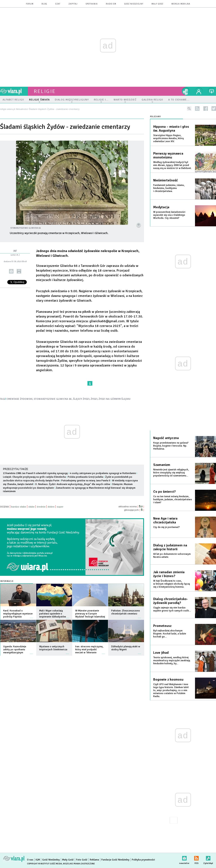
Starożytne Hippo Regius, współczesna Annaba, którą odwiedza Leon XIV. (168, 138)
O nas (30, 860)
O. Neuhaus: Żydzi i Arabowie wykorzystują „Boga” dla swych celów (73, 484)
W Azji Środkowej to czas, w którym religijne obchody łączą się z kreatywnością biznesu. (172, 584)
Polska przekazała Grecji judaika (85, 477)
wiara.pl (14, 91)
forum (30, 4)
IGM (38, 860)
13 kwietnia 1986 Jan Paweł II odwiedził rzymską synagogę (35, 473)
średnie (41, 507)
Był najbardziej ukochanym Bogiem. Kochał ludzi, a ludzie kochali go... (170, 634)
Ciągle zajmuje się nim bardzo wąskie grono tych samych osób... (172, 609)
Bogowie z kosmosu (168, 680)
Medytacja (161, 207)
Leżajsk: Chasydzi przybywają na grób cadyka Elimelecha (34, 477)
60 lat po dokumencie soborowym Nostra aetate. (172, 556)
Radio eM (111, 4)
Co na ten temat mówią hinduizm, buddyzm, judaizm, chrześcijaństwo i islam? (173, 499)
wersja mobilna (181, 4)
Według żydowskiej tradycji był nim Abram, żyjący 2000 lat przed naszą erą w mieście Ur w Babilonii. (172, 165)
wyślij (11, 271)
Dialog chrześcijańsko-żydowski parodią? (171, 601)
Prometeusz (162, 626)
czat (58, 4)
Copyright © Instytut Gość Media (44, 864)
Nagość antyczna (166, 438)
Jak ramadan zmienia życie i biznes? (169, 574)
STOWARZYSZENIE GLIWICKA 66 (53, 399)
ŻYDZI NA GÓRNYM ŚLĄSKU (115, 399)
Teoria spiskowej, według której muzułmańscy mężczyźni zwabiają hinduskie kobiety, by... (172, 661)
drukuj (19, 271)
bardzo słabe (19, 507)
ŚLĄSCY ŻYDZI (81, 399)
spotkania (92, 4)
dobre (51, 507)
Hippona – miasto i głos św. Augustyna (171, 129)
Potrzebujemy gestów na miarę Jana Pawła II (86, 481)
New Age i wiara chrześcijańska (165, 520)
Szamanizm (162, 465)
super (60, 507)
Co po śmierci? (164, 492)
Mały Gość (157, 4)
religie (45, 91)
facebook (206, 109)
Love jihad (161, 653)
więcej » (31, 616)
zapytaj (73, 4)
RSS (196, 857)
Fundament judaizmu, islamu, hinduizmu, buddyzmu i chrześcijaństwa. (169, 188)
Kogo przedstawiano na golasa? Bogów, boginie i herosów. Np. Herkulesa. (171, 446)
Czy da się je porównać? (166, 527)
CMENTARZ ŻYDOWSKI (19, 399)
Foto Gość (82, 860)
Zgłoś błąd (208, 857)
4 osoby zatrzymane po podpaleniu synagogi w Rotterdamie (103, 473)
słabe (31, 507)
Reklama (94, 860)
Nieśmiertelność (166, 180)
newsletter (184, 857)
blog (44, 4)
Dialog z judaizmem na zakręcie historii (170, 547)
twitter (214, 109)
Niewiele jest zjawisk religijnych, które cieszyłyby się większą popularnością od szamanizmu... (171, 473)
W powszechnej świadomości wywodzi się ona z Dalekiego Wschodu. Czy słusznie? (169, 215)
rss (197, 109)
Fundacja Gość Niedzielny (115, 860)
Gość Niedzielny (134, 4)
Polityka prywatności (143, 860)
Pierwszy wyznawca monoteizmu (168, 155)
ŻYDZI (94, 399)
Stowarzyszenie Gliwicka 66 (57, 342)
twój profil (199, 91)
